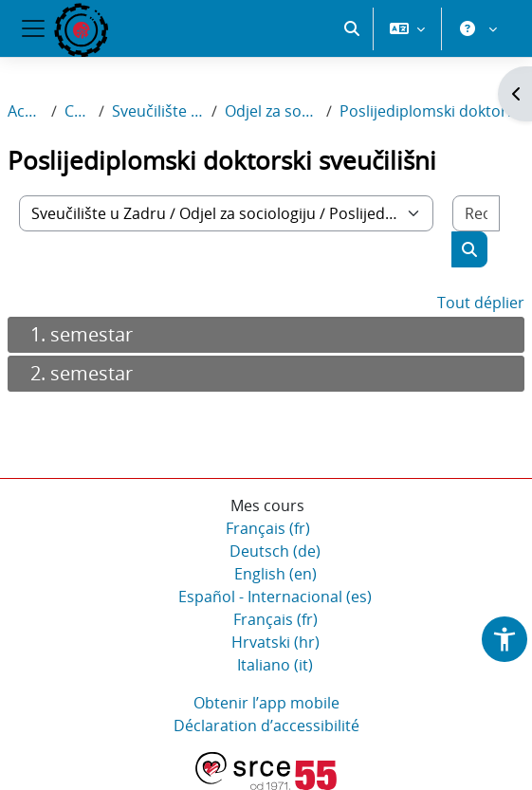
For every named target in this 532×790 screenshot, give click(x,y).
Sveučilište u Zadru (158, 111)
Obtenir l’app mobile (266, 703)
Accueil (26, 111)
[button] (352, 28)
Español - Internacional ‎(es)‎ (275, 597)
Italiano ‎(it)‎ (275, 665)
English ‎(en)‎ (275, 574)
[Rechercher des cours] (476, 213)
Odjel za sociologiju (272, 111)
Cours (78, 111)
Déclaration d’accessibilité (266, 726)
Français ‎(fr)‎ (268, 528)
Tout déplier (481, 303)
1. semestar (82, 334)
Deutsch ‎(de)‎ (275, 551)
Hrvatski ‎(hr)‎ (275, 642)
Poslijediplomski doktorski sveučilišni (432, 111)
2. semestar (82, 373)
